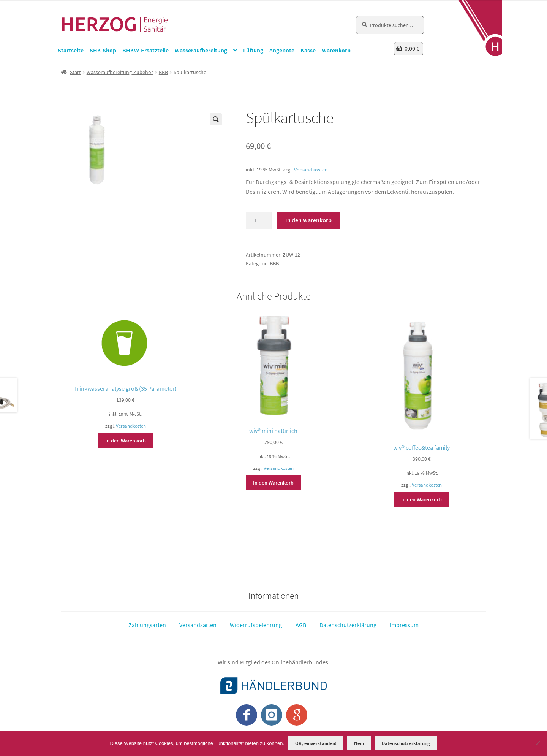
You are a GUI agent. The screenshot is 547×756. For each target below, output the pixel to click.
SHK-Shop (103, 50)
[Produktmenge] (259, 220)
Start (75, 72)
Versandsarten (198, 624)
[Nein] (538, 743)
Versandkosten (311, 170)
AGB (301, 624)
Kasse (308, 50)
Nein (359, 743)
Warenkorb (336, 50)
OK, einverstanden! (316, 743)
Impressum (404, 624)
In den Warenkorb (308, 220)
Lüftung (253, 50)
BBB (163, 72)
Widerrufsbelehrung (256, 624)
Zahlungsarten (147, 624)
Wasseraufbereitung (201, 50)
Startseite (71, 50)
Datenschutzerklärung (348, 624)
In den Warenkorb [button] (126, 441)
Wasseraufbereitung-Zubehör (120, 72)
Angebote (282, 50)
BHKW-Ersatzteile (145, 50)
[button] (216, 119)
